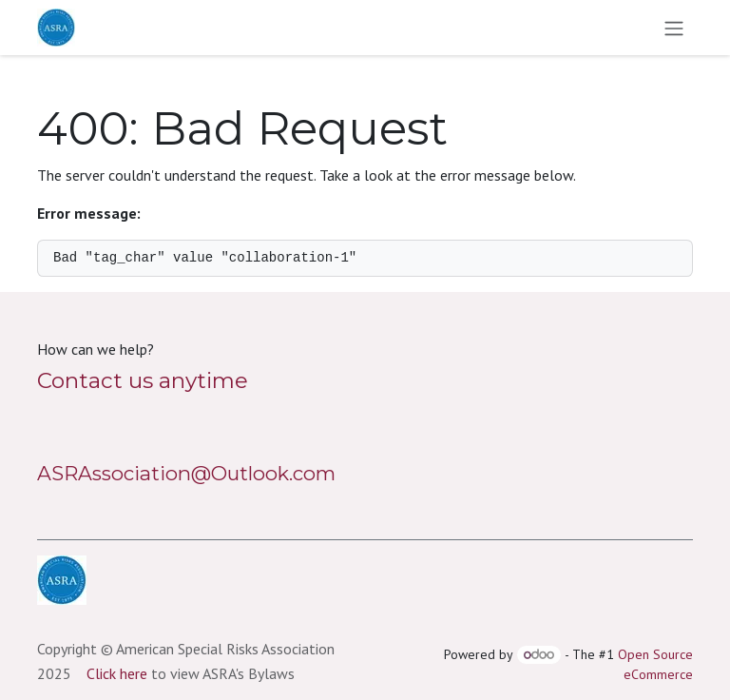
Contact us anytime (143, 380)
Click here (117, 673)
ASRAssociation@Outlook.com (186, 473)
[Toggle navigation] (674, 28)
